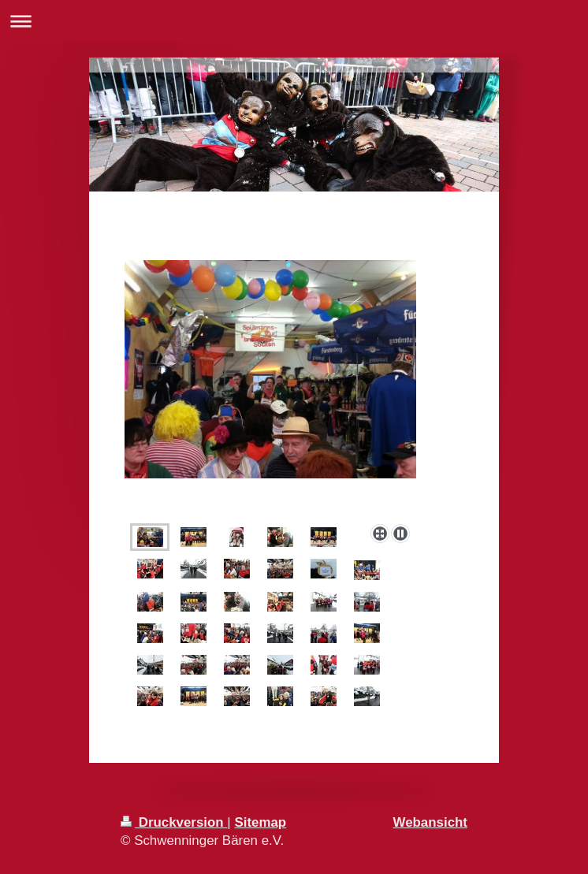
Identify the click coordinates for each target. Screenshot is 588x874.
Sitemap (260, 822)
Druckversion (174, 822)
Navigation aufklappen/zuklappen (294, 21)
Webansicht (430, 822)
